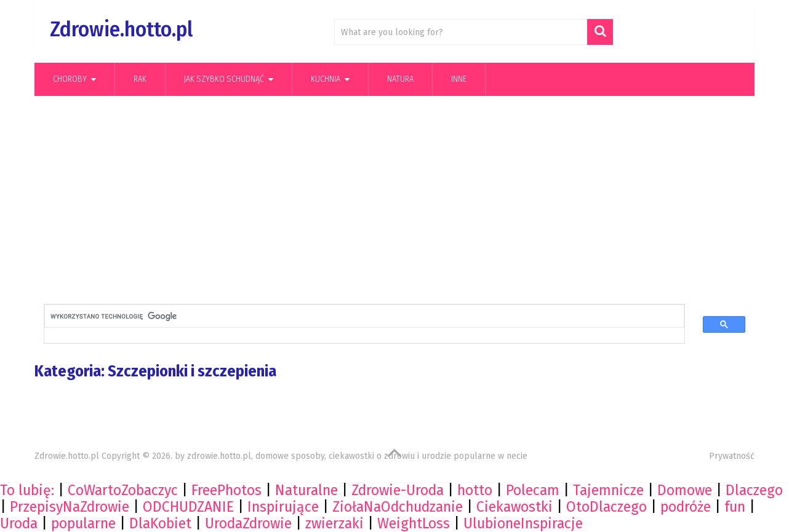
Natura (400, 79)
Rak (140, 79)
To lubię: (27, 490)
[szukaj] (354, 316)
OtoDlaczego (607, 507)
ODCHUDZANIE (188, 507)
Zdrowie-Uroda (398, 490)
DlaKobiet (160, 523)
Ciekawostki (515, 507)
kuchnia (326, 79)
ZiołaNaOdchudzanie (398, 507)
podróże (686, 507)
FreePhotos (226, 490)
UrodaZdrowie (248, 523)
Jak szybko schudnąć (224, 79)
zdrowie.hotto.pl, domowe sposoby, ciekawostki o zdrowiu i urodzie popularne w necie (357, 456)
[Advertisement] (394, 204)
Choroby (70, 79)
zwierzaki (334, 523)
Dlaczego (754, 490)
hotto (475, 490)
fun (735, 507)
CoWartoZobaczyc (123, 490)
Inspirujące (283, 507)
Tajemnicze (608, 490)
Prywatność (732, 456)
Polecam (533, 490)
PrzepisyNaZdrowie (70, 507)
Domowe (685, 490)
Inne (459, 79)
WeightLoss (414, 523)
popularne (83, 523)
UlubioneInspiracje (523, 523)
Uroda (19, 523)
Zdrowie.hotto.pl (121, 29)
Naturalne (306, 490)
